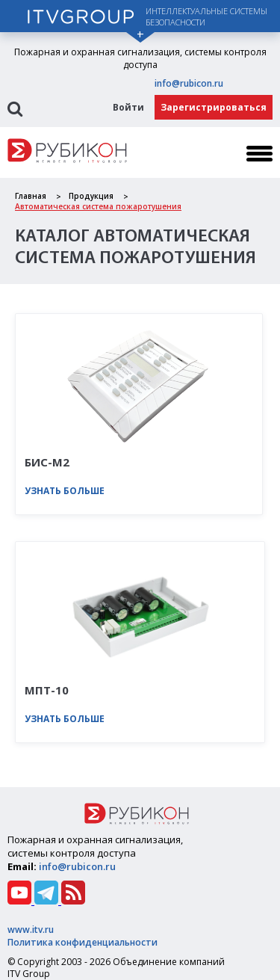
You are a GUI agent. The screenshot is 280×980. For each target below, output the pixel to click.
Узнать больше (65, 491)
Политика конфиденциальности (83, 942)
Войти (128, 107)
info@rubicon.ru (189, 83)
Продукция (91, 196)
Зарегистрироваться (214, 107)
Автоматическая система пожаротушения (98, 206)
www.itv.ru (31, 930)
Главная (31, 196)
